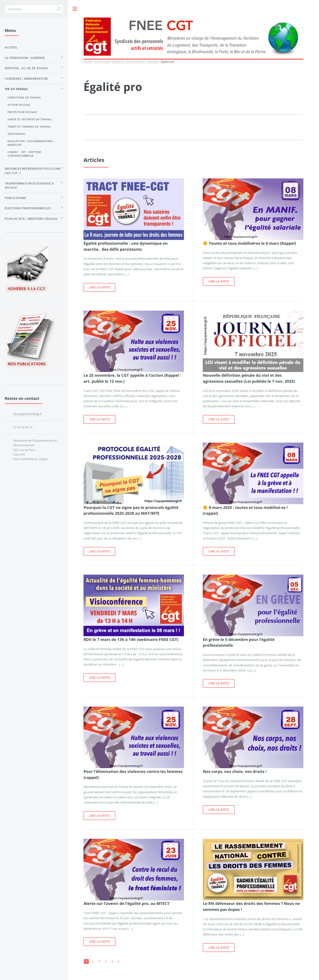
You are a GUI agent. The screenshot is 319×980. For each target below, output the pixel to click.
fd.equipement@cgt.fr (28, 414)
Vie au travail (102, 62)
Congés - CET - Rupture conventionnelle (24, 154)
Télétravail (16, 134)
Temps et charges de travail (29, 127)
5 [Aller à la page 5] (112, 961)
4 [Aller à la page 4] (106, 961)
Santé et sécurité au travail (30, 119)
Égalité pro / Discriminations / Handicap (135, 62)
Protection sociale (22, 112)
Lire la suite (100, 287)
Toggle (75, 9)
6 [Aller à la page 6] (119, 961)
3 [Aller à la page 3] (99, 961)
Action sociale (19, 105)
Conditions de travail (24, 98)
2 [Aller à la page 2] (93, 961)
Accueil (88, 62)
